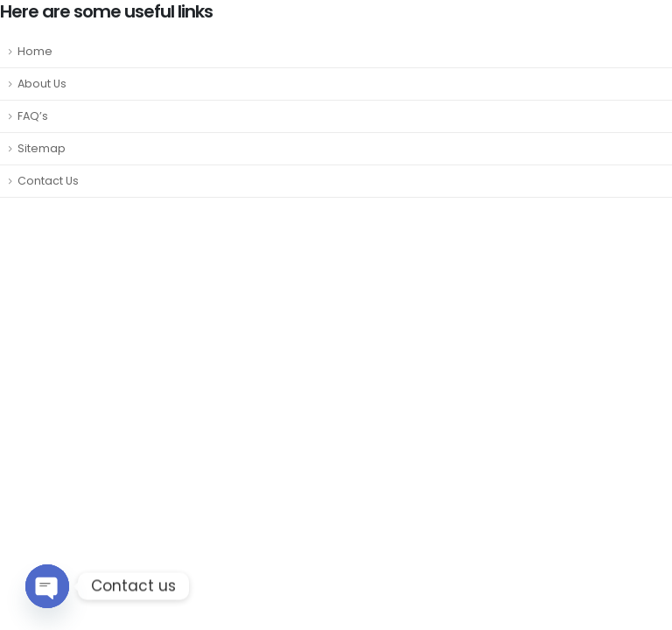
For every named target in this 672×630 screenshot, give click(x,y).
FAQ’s (33, 116)
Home (35, 51)
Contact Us (48, 181)
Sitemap (42, 148)
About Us (42, 84)
